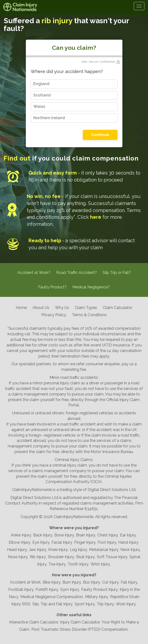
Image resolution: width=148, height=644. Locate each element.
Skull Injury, (86, 557)
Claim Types (86, 308)
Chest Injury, (108, 535)
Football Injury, (21, 589)
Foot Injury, (107, 542)
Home (21, 308)
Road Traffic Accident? (77, 273)
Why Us (62, 308)
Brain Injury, (86, 535)
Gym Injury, (70, 589)
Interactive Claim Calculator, (34, 622)
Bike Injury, (52, 582)
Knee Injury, (58, 550)
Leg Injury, (79, 550)
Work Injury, (126, 604)
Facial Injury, (62, 542)
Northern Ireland (49, 118)
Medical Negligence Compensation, (52, 597)
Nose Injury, (18, 557)
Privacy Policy (54, 315)
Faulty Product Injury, (100, 589)
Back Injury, (43, 535)
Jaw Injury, (38, 550)
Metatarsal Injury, (104, 550)
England (41, 84)
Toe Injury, (57, 564)
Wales (39, 106)
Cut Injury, (111, 582)
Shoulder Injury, (61, 557)
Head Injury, (17, 550)
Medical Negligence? (91, 287)
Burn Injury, (72, 582)
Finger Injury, (85, 542)
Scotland (42, 95)
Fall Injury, (129, 582)
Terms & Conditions (89, 315)
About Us (41, 308)
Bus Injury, (92, 582)
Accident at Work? (34, 273)
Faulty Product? (52, 287)
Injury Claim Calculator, (80, 622)
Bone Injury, (64, 535)
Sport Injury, (85, 604)
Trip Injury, (106, 604)
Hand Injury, (129, 542)
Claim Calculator (118, 308)
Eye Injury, (41, 542)
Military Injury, (97, 597)
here (96, 217)
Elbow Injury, (20, 542)
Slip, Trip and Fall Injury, (53, 604)
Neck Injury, (130, 550)
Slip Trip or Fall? (117, 273)
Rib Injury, (38, 557)
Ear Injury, (128, 535)
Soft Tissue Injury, (112, 557)
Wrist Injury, (101, 564)
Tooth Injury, (78, 564)
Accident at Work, (26, 582)
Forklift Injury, (47, 589)
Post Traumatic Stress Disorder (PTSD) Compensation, (80, 629)
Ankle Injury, (21, 535)
